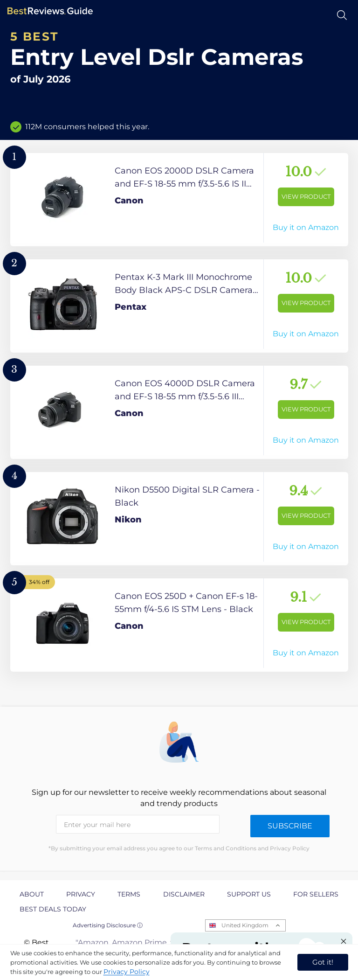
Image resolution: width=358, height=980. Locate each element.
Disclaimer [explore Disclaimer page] (184, 894)
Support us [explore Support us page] (249, 894)
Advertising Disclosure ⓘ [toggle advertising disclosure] (108, 925)
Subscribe (290, 826)
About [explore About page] (32, 894)
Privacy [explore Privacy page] (81, 894)
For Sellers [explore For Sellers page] (316, 894)
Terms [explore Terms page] (129, 894)
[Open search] (342, 15)
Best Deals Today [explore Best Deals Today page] (53, 909)
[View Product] (179, 200)
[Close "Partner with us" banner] (344, 941)
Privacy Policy (127, 972)
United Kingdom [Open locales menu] (245, 925)
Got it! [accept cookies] (323, 962)
